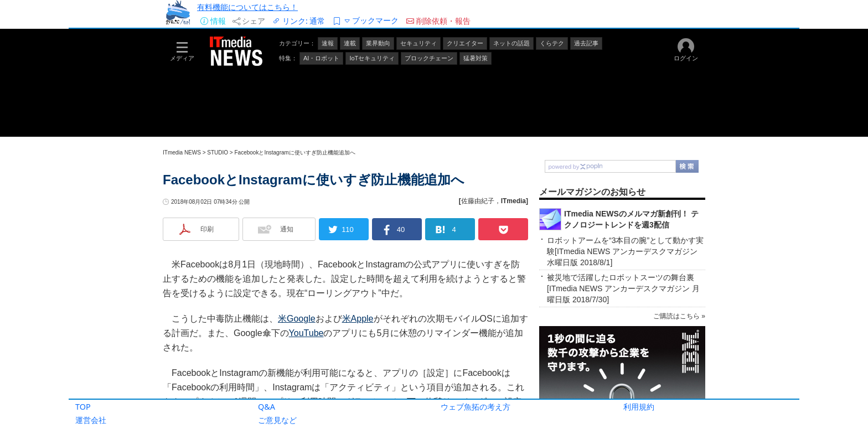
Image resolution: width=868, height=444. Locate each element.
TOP (83, 407)
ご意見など (277, 420)
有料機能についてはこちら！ (247, 7)
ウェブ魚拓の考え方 (476, 407)
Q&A (267, 407)
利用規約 (639, 407)
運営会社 (91, 420)
